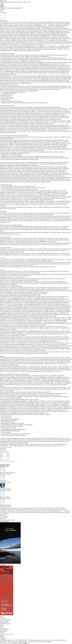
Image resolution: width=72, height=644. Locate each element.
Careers (2, 633)
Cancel (8, 465)
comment (3, 465)
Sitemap (20, 643)
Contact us (3, 628)
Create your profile (5, 619)
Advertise (3, 639)
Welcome (3, 618)
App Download (4, 630)
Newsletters (3, 631)
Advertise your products (7, 634)
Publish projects (5, 621)
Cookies (15, 643)
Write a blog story (5, 624)
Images (2, 10)
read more (3, 516)
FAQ (1, 627)
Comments (3, 13)
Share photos (4, 622)
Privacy (10, 643)
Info (1, 11)
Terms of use (4, 643)
